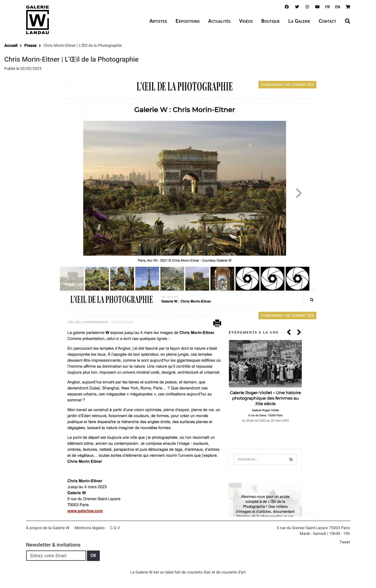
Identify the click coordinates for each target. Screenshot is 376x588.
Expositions (188, 21)
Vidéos (246, 21)
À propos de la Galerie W (48, 528)
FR (328, 7)
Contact (328, 21)
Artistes (158, 21)
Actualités (219, 21)
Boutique (270, 21)
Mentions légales (90, 528)
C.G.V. (115, 528)
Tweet (345, 542)
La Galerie (299, 21)
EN (338, 7)
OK (93, 555)
